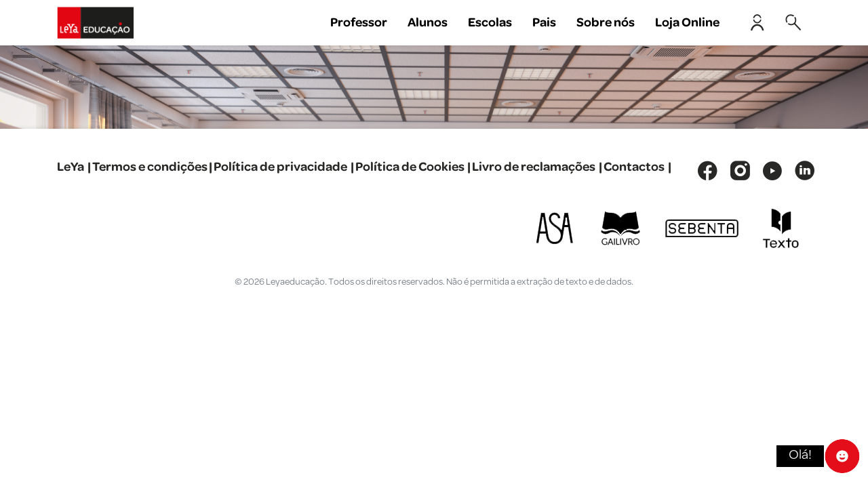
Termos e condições (150, 167)
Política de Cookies (410, 167)
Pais (544, 23)
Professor (359, 23)
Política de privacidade (280, 167)
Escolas (490, 23)
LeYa (71, 167)
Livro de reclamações (534, 167)
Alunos (428, 23)
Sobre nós (606, 23)
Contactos (634, 167)
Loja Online (687, 23)
